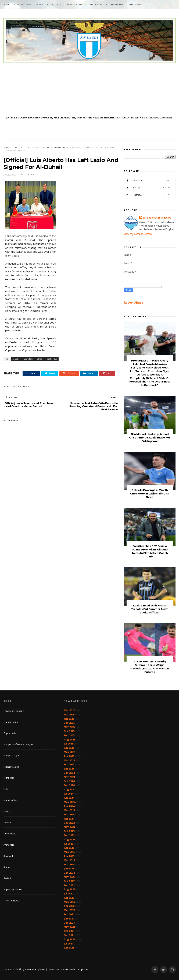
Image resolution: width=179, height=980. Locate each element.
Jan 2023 (69, 868)
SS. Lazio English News (157, 218)
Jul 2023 (69, 844)
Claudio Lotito (11, 722)
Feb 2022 (69, 914)
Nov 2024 (69, 777)
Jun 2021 (69, 948)
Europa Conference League (18, 744)
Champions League (75, 5)
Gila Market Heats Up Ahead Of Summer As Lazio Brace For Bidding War (150, 438)
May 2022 (70, 902)
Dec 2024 (69, 773)
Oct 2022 (69, 881)
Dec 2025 (69, 723)
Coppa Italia (54, 5)
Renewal (8, 856)
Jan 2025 (69, 769)
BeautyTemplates (35, 969)
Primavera (9, 845)
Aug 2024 (69, 789)
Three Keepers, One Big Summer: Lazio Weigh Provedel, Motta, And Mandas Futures (150, 667)
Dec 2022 (69, 873)
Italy (6, 789)
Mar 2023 (69, 860)
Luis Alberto (32, 148)
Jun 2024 (69, 798)
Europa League (98, 5)
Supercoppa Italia (13, 889)
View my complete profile (138, 234)
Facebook (147, 180)
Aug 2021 (69, 939)
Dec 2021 (69, 923)
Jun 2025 (69, 748)
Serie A (39, 5)
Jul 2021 (69, 944)
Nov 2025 (69, 727)
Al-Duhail (17, 148)
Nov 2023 (69, 827)
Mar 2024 (69, 810)
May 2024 (70, 802)
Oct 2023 (69, 831)
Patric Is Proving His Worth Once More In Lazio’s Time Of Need (150, 493)
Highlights (117, 5)
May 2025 (70, 752)
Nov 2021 (69, 927)
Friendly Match (11, 767)
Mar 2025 (69, 760)
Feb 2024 (69, 814)
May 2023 (70, 852)
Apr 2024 (69, 806)
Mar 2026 (69, 710)
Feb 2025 (69, 764)
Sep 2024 (69, 785)
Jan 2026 (69, 719)
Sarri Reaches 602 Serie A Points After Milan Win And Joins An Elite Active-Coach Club (150, 551)
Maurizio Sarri (11, 800)
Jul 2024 (69, 794)
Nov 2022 (69, 877)
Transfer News (22, 5)
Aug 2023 (69, 839)
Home (6, 5)
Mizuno (7, 811)
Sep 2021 (69, 935)
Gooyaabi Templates (76, 969)
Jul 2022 (69, 893)
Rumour (8, 867)
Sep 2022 (69, 885)
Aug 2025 (69, 740)
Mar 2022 (69, 910)
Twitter (147, 188)
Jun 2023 (69, 848)
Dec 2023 (69, 823)
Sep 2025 (69, 735)
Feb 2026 (69, 714)
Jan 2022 (69, 918)
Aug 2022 (69, 889)
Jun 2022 (69, 898)
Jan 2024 (69, 819)
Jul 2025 (69, 744)
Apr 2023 (69, 856)
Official (46, 148)
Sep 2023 (69, 835)
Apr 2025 (69, 756)
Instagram (147, 195)
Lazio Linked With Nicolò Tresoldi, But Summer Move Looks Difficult (150, 609)
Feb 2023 (69, 864)
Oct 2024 (69, 781)
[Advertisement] (90, 90)
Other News (134, 5)
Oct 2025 (69, 731)
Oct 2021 (69, 931)
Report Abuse (134, 303)
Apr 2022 (69, 906)
